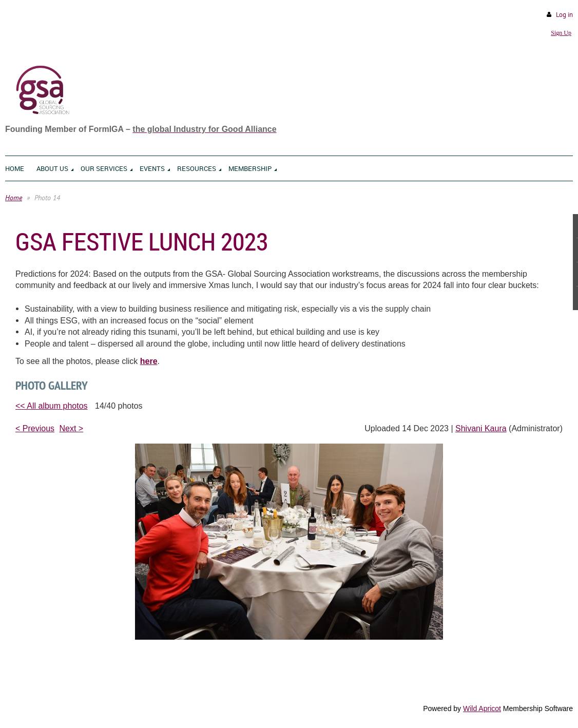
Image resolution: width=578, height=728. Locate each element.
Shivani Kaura (481, 428)
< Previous (35, 428)
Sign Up (561, 33)
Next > (72, 428)
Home (14, 198)
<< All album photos (52, 406)
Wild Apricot (482, 708)
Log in (564, 15)
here (149, 361)
